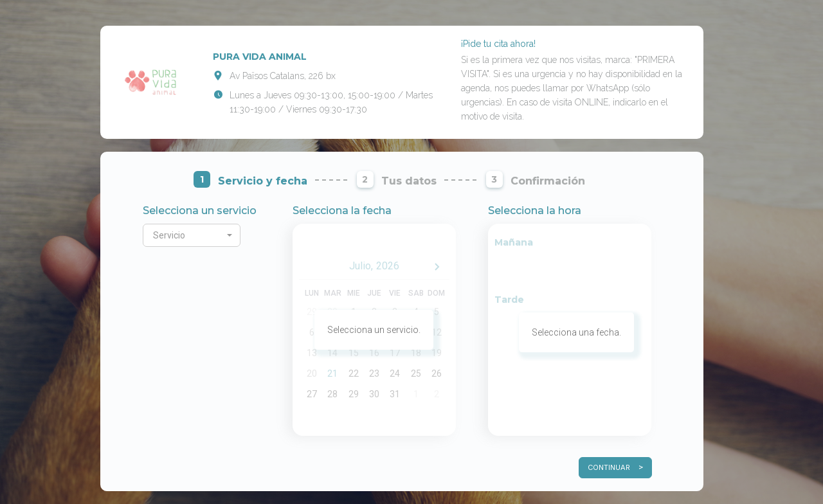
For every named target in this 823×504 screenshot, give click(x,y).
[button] (192, 235)
